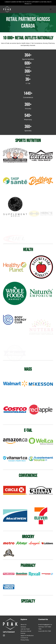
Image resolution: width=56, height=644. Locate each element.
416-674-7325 (46, 631)
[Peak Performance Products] (7, 9)
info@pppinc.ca (47, 625)
